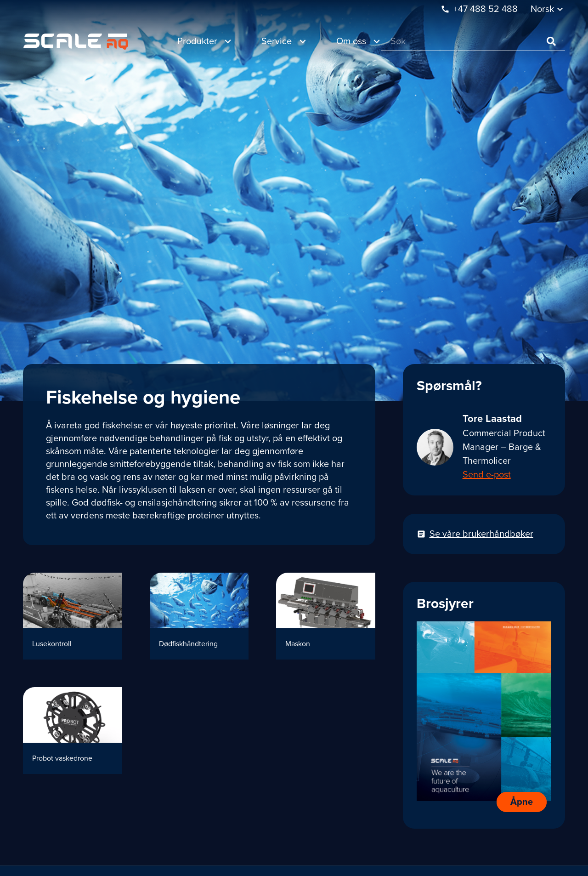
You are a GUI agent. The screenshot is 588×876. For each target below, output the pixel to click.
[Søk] (473, 42)
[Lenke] (76, 42)
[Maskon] (326, 616)
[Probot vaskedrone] (73, 731)
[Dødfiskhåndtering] (199, 616)
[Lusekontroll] (73, 616)
